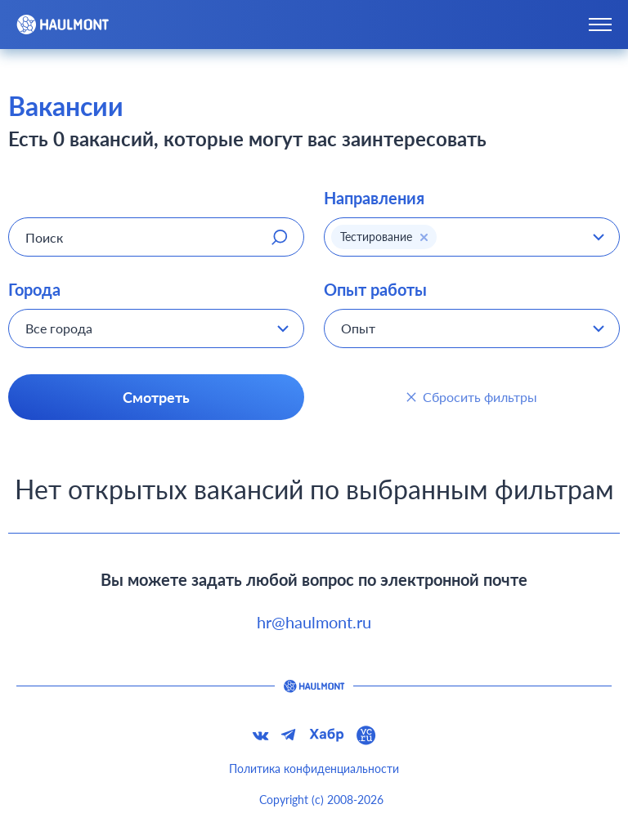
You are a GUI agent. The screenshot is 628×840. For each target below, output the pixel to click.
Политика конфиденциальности (314, 769)
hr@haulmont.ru (314, 622)
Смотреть (156, 397)
